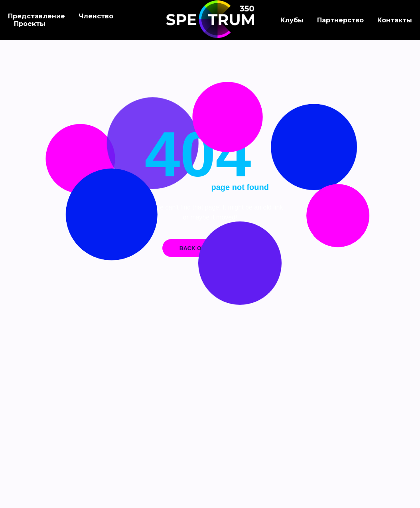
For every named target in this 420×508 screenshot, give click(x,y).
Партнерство (340, 20)
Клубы (292, 20)
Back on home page (210, 248)
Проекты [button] (30, 24)
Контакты (395, 20)
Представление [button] (36, 16)
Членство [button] (96, 16)
